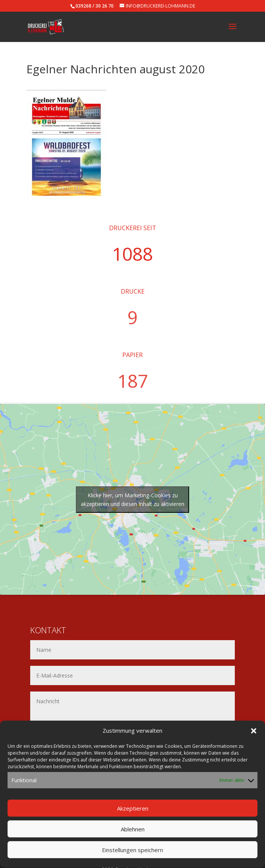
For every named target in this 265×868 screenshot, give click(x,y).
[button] (254, 741)
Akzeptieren (133, 819)
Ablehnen (133, 840)
